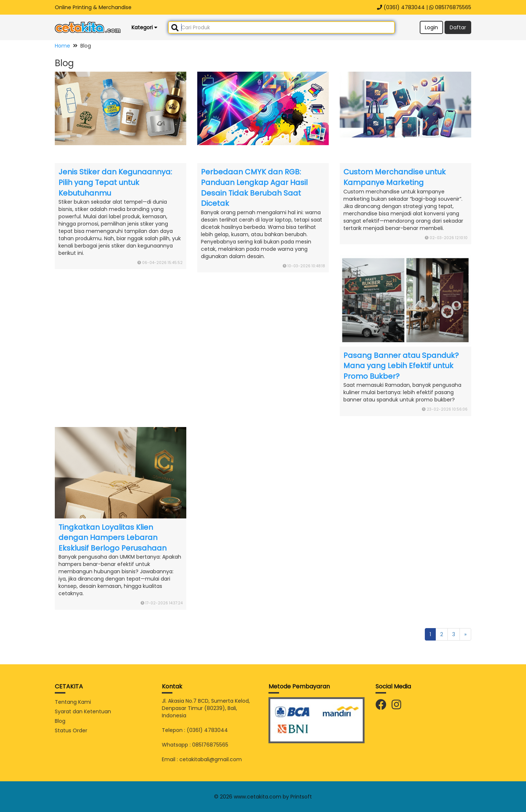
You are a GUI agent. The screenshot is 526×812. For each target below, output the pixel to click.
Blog (60, 721)
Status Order (71, 730)
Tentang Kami (73, 702)
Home (62, 46)
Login (431, 27)
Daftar (458, 27)
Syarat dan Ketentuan (83, 711)
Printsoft (301, 797)
